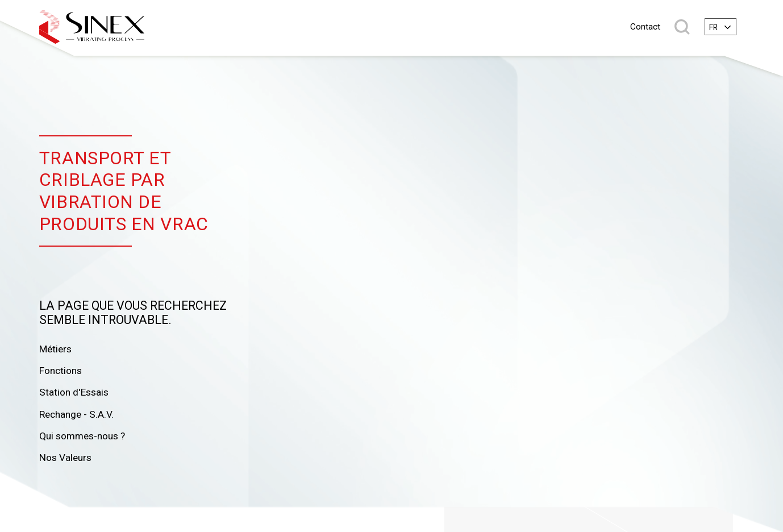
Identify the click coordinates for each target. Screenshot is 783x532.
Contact (645, 27)
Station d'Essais (74, 392)
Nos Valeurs (65, 458)
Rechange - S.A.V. (76, 414)
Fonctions (61, 371)
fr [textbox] (713, 27)
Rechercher (682, 27)
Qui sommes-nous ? (82, 436)
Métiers (55, 349)
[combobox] (720, 27)
